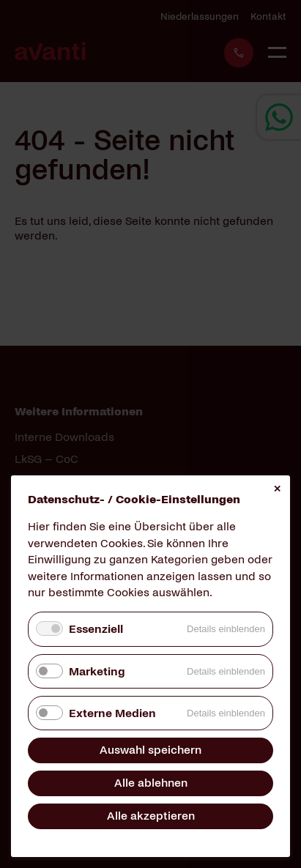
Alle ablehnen (151, 783)
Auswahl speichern (150, 750)
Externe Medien (112, 713)
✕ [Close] (277, 489)
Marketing (97, 671)
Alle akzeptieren (151, 816)
